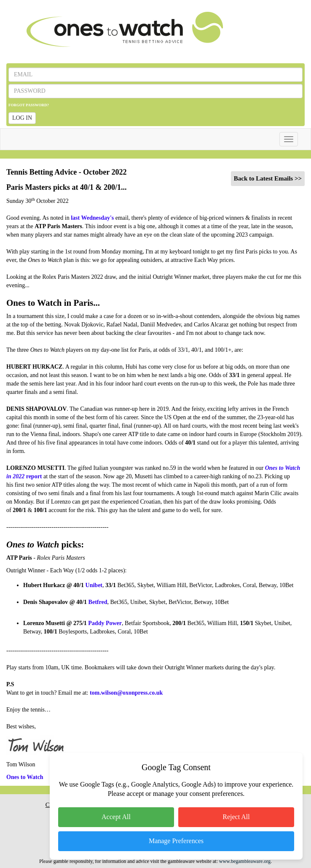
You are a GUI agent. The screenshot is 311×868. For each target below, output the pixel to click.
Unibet (94, 585)
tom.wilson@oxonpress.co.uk (126, 693)
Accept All (116, 817)
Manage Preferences (176, 841)
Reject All (236, 817)
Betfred (98, 602)
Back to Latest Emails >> (268, 178)
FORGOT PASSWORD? (29, 105)
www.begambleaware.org (245, 861)
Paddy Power (105, 623)
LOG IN (22, 118)
